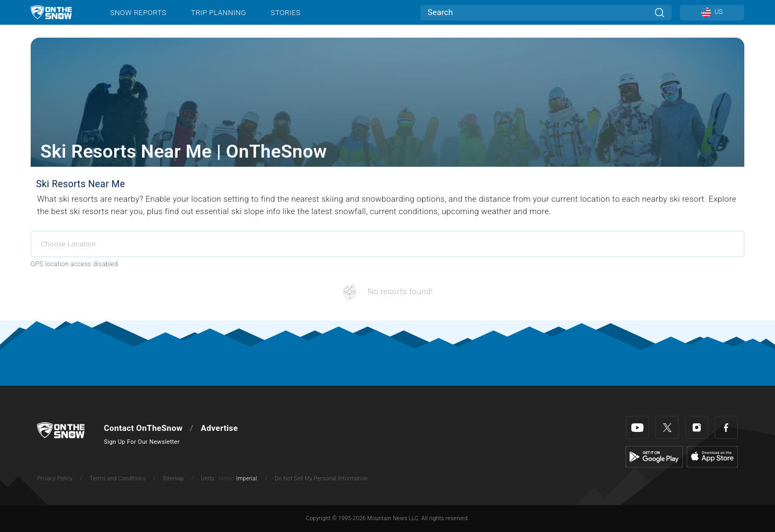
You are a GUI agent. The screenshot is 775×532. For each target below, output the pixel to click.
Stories (286, 12)
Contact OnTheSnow (143, 428)
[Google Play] (654, 456)
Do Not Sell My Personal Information (321, 478)
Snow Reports (138, 12)
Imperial (247, 478)
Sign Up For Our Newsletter (142, 442)
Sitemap (174, 478)
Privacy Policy (55, 478)
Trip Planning (219, 12)
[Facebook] (726, 427)
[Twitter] (667, 427)
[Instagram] (697, 427)
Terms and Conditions (117, 478)
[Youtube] (637, 427)
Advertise (219, 428)
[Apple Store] (712, 456)
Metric (227, 478)
